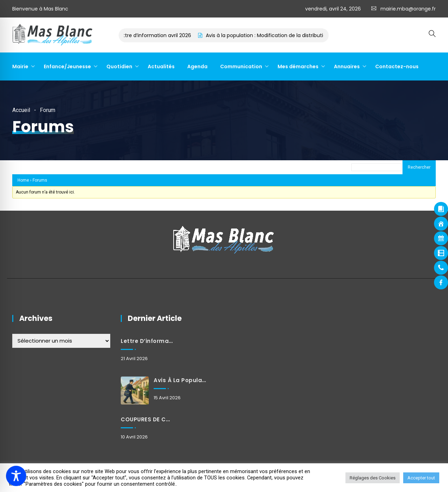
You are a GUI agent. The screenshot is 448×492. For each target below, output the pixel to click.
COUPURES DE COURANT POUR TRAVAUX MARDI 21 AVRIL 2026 (147, 419)
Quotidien (119, 66)
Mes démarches (298, 66)
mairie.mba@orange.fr (408, 9)
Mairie (20, 66)
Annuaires (347, 66)
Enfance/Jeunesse (67, 66)
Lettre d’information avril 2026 (159, 35)
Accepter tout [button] (421, 478)
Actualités (161, 66)
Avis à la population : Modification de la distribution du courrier (286, 35)
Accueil (21, 110)
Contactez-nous (397, 66)
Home (23, 180)
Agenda (197, 66)
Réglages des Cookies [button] (373, 478)
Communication (241, 66)
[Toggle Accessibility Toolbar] (16, 476)
